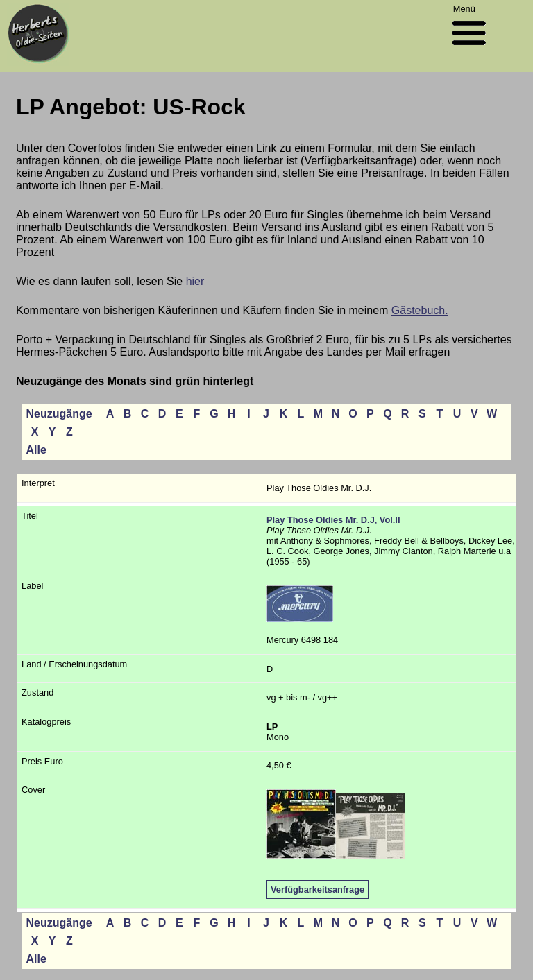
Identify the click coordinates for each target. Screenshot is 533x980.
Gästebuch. (420, 310)
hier (195, 281)
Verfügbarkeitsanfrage (318, 889)
